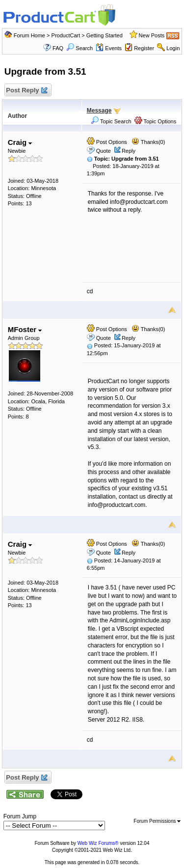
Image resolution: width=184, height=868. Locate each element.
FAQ (58, 48)
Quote (104, 151)
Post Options (107, 142)
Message (99, 111)
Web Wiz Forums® (98, 843)
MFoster (25, 329)
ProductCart (66, 35)
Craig (20, 142)
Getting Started (105, 35)
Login (173, 48)
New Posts (152, 35)
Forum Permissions (157, 821)
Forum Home (29, 35)
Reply (129, 151)
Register (144, 48)
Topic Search (111, 121)
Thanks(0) (148, 142)
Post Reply (26, 91)
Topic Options (156, 121)
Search (79, 48)
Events (109, 48)
